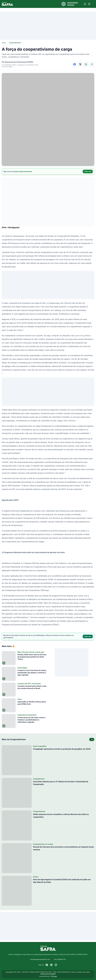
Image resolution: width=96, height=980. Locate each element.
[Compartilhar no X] (80, 64)
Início (4, 43)
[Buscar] (85, 4)
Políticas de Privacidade (48, 974)
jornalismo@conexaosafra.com (40, 959)
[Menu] (89, 4)
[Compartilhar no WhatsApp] (86, 64)
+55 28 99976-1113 (60, 959)
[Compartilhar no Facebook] (75, 64)
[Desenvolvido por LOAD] (54, 976)
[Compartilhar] (92, 64)
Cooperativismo (15, 43)
